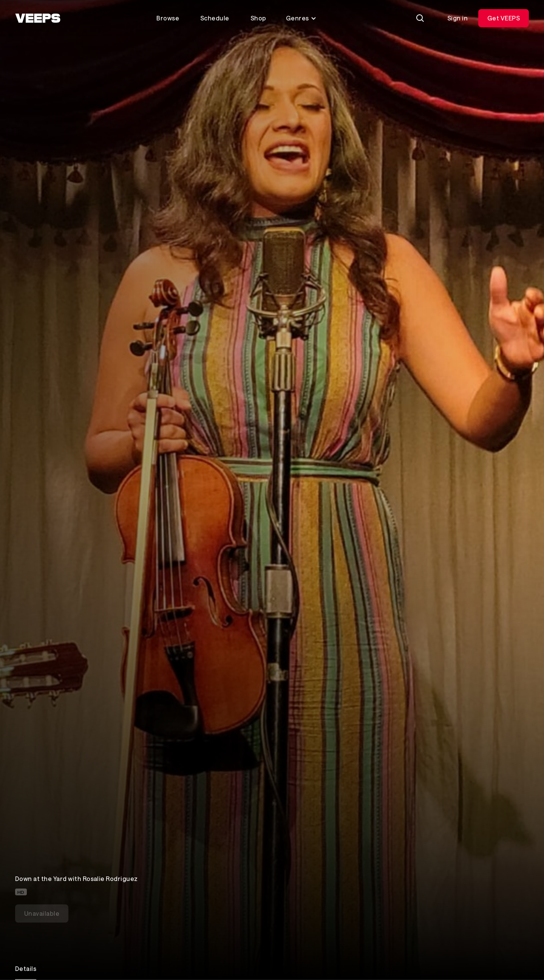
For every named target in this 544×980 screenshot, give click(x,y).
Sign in (457, 18)
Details (26, 968)
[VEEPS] (38, 18)
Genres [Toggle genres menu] (301, 18)
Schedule (215, 18)
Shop (258, 18)
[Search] (420, 18)
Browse (168, 18)
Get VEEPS (504, 18)
